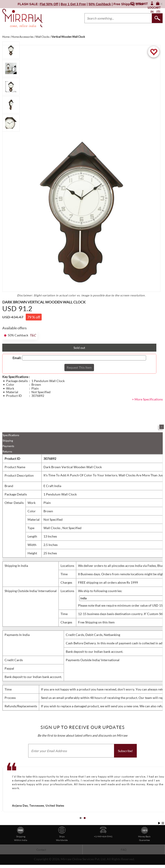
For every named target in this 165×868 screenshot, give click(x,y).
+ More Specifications (147, 399)
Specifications (11, 435)
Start (159, 823)
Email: (17, 358)
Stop (163, 823)
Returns (7, 452)
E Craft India (52, 486)
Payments (8, 446)
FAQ (124, 850)
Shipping (8, 441)
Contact (41, 850)
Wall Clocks (52, 528)
